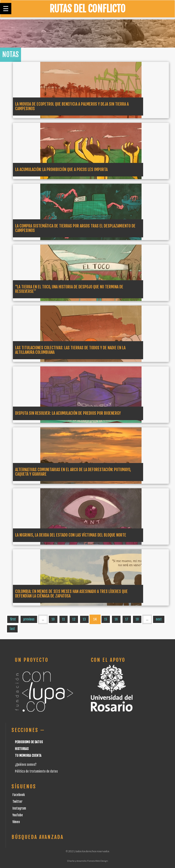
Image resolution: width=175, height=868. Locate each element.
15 (106, 619)
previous (29, 619)
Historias (22, 749)
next (159, 619)
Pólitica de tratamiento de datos (36, 771)
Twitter (17, 802)
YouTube (18, 815)
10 (53, 619)
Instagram (19, 808)
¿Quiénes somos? (26, 765)
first (13, 619)
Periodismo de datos (29, 742)
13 (84, 619)
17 (127, 619)
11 (64, 619)
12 (74, 619)
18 (137, 619)
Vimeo (16, 822)
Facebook (19, 795)
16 (116, 619)
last (12, 629)
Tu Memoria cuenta (28, 756)
